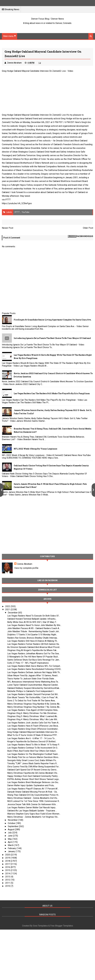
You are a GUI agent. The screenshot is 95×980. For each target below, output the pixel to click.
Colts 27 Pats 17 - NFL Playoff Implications (28, 663)
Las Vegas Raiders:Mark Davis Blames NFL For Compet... (34, 666)
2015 (8, 870)
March (11, 845)
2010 (8, 886)
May (10, 839)
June (10, 836)
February (12, 848)
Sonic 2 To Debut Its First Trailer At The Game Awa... (32, 701)
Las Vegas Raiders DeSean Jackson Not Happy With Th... (34, 672)
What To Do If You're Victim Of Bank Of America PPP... (32, 735)
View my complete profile (26, 568)
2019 (8, 858)
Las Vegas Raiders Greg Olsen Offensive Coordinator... (33, 729)
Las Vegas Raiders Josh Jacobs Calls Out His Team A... (33, 723)
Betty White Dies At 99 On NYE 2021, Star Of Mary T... (32, 622)
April (10, 842)
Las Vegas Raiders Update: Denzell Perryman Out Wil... (33, 694)
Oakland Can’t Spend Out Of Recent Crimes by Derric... (32, 770)
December (13, 613)
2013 (8, 877)
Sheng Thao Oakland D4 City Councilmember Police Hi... (33, 795)
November (13, 820)
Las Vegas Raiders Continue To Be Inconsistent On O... (33, 748)
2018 (8, 861)
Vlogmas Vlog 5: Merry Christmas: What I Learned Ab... (33, 716)
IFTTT (8, 200)
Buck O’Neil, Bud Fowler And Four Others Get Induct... (32, 751)
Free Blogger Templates (62, 926)
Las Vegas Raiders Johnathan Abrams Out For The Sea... (34, 654)
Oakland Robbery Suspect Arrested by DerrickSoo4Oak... (34, 688)
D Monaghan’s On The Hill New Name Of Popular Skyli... (33, 657)
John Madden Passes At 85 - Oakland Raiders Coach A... (34, 628)
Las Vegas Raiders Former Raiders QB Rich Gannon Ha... (34, 644)
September (13, 826)
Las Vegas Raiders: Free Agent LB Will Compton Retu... (33, 710)
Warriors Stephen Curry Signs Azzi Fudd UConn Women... (34, 814)
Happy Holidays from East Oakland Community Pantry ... (33, 776)
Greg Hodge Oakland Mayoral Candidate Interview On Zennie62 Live (34, 71)
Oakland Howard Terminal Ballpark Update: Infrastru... (32, 619)
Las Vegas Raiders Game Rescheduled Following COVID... (34, 669)
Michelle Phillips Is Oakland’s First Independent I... (31, 691)
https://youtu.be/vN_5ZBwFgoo (17, 203)
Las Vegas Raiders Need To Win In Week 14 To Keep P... (34, 745)
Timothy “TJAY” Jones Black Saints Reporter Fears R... (33, 763)
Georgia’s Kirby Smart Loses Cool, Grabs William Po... (32, 760)
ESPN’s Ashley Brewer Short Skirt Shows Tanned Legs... (34, 779)
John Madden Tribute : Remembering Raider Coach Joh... (34, 631)
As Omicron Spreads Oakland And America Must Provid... (34, 647)
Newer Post (8, 228)
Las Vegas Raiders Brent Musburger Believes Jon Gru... (33, 782)
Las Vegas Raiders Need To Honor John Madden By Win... (34, 625)
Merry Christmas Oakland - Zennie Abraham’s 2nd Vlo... (33, 798)
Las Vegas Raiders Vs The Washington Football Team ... (33, 754)
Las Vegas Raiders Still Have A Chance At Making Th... (33, 641)
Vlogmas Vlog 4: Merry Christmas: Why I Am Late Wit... (33, 719)
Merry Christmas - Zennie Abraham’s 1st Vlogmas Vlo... (33, 817)
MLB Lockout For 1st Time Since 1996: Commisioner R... (34, 801)
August (11, 829)
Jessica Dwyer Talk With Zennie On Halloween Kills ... (32, 804)
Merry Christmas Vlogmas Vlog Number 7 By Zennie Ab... (34, 707)
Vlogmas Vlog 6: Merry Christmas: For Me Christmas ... (33, 713)
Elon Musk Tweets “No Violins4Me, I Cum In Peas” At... (33, 697)
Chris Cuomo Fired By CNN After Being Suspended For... (33, 767)
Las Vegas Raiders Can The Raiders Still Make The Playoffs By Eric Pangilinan (52, 393)
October (12, 823)
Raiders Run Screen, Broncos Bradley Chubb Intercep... (33, 638)
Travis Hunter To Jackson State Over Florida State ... (32, 679)
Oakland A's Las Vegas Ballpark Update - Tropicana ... (32, 811)
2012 (8, 880)
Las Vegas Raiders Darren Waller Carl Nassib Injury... (32, 808)
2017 (8, 864)
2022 (8, 606)
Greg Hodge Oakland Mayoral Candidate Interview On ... (33, 732)
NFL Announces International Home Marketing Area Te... (33, 682)
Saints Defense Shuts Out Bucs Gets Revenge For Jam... (34, 660)
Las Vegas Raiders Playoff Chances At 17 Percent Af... (33, 789)
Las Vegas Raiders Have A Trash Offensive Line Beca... (33, 726)
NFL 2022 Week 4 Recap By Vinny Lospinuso (35, 449)
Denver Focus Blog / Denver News (47, 19)
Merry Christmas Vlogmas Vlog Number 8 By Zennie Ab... (34, 704)
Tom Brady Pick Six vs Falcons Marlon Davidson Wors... (33, 757)
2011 (8, 883)
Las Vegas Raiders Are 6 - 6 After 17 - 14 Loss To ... (32, 738)
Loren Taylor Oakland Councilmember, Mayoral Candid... (33, 685)
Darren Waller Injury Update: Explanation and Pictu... (31, 785)
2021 (8, 609)
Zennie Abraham (25, 564)
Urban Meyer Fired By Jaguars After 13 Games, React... (33, 675)
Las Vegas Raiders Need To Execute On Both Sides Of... (34, 616)
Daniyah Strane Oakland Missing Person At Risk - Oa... (33, 792)
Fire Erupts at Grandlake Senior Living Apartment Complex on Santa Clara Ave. (53, 320)
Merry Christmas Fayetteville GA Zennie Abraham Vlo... (33, 773)
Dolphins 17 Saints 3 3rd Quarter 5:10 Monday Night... (32, 635)
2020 (8, 855)
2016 (8, 867)
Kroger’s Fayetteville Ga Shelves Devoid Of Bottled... (32, 742)
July (10, 833)
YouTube (26, 212)
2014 (8, 874)
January (12, 851)
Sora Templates (40, 926)
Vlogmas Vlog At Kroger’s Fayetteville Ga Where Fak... (32, 650)
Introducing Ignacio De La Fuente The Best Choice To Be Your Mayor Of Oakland (52, 338)
